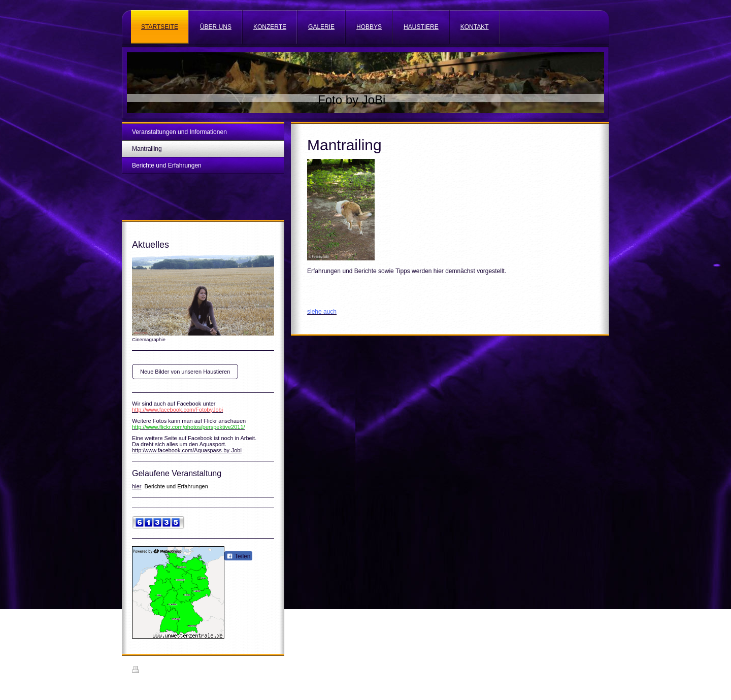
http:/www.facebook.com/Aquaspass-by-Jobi (187, 450)
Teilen (238, 556)
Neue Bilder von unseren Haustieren (185, 372)
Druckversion (154, 671)
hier (137, 486)
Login (592, 670)
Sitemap (190, 671)
